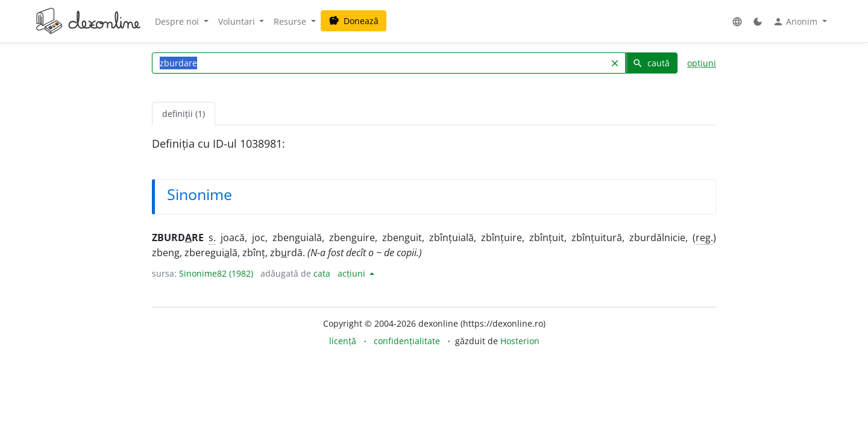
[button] (737, 21)
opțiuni (702, 63)
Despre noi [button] (178, 21)
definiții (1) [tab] (184, 114)
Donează (354, 21)
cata (322, 273)
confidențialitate (407, 341)
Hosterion (520, 341)
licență (343, 341)
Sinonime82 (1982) (216, 273)
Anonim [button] (796, 22)
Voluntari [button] (238, 21)
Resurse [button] (291, 21)
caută (651, 63)
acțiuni (353, 273)
